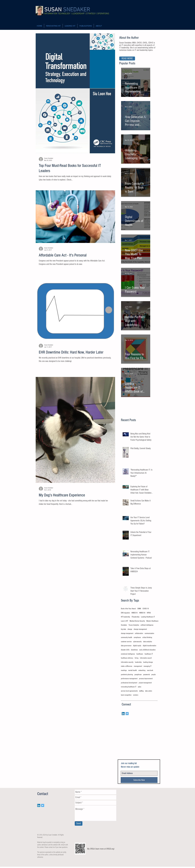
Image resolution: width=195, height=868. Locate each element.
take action (149, 691)
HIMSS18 (142, 613)
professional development (129, 683)
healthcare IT (149, 654)
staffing (141, 691)
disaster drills (125, 650)
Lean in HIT (125, 621)
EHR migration (125, 613)
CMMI (139, 609)
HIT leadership (125, 617)
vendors (136, 695)
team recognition (126, 695)
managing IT (147, 666)
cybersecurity (137, 642)
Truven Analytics (134, 625)
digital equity (137, 646)
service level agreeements (129, 691)
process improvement (146, 679)
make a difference (127, 666)
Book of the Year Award (128, 609)
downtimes (134, 650)
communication (149, 633)
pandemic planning (127, 675)
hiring (137, 658)
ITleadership (136, 617)
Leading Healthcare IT (148, 617)
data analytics (148, 642)
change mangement (127, 633)
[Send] (79, 823)
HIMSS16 (135, 613)
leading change (148, 662)
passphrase (138, 675)
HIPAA (149, 613)
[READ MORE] (127, 58)
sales (139, 687)
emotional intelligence (128, 654)
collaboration (139, 633)
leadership (138, 662)
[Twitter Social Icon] (127, 714)
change (130, 629)
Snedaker (124, 625)
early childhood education (147, 650)
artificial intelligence (147, 625)
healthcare (140, 654)
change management (140, 629)
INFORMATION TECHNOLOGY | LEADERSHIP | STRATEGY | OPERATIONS (77, 14)
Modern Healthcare (152, 621)
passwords (147, 675)
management (138, 666)
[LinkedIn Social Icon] (123, 714)
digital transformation (150, 646)
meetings (124, 670)
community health (127, 637)
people (154, 675)
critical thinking (147, 637)
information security (127, 662)
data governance (126, 646)
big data (123, 629)
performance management (129, 679)
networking (142, 670)
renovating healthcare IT (129, 687)
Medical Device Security (137, 621)
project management (145, 683)
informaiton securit (146, 658)
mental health (133, 670)
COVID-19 (146, 609)
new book (150, 670)
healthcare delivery (127, 658)
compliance (137, 637)
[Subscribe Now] (139, 780)
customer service (126, 642)
